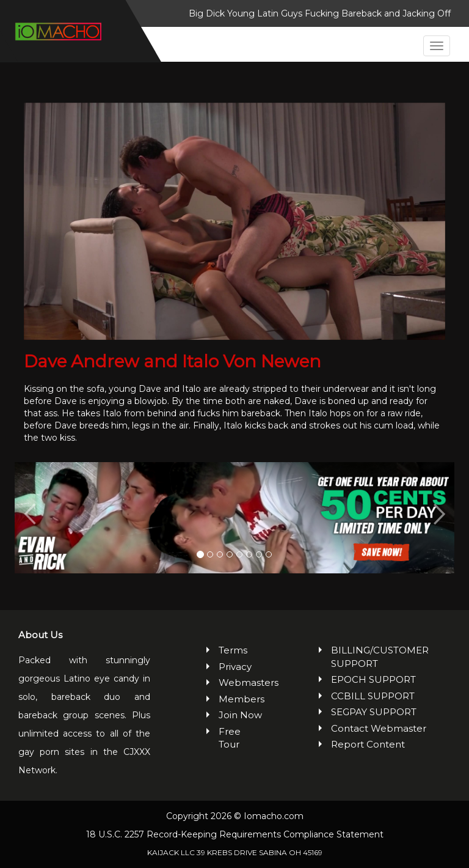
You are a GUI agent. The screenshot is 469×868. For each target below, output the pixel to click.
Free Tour (230, 738)
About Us (40, 635)
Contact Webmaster (379, 728)
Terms (233, 650)
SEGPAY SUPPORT (374, 712)
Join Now (240, 715)
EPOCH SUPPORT (373, 679)
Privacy (235, 667)
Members (241, 699)
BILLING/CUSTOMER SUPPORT (380, 657)
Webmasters (241, 682)
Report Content (368, 744)
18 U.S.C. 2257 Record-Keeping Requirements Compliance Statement (235, 834)
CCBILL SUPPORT (373, 696)
